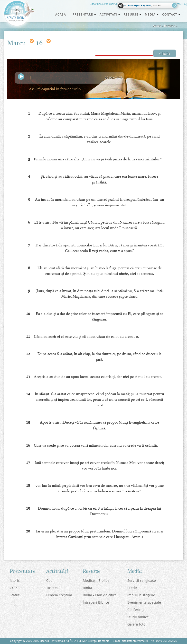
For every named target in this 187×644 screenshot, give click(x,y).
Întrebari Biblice (96, 602)
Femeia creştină (59, 595)
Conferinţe (136, 610)
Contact (172, 14)
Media (152, 14)
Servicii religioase (142, 580)
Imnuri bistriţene (141, 595)
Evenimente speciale (144, 602)
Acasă (61, 14)
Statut (15, 595)
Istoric (15, 580)
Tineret (52, 588)
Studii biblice (138, 617)
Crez (13, 588)
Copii (50, 580)
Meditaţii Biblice (96, 580)
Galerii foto (136, 624)
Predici (133, 588)
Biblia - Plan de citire (100, 595)
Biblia (87, 588)
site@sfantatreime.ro (135, 641)
